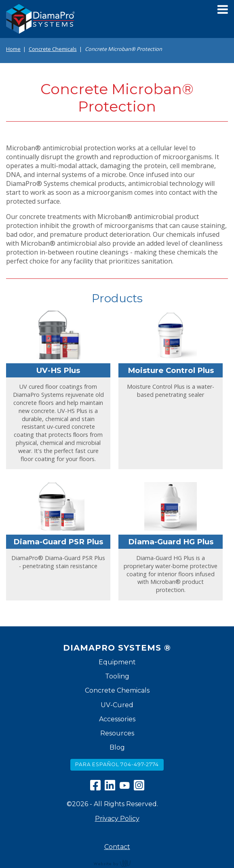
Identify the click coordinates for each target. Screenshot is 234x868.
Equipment (117, 662)
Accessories (117, 719)
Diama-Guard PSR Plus (58, 542)
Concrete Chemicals (53, 49)
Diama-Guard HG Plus (171, 542)
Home (13, 49)
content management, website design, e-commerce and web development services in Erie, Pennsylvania (117, 863)
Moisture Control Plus (171, 370)
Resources (117, 733)
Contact (117, 847)
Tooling (117, 676)
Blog (117, 747)
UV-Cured (117, 705)
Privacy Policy (117, 818)
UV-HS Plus (58, 370)
